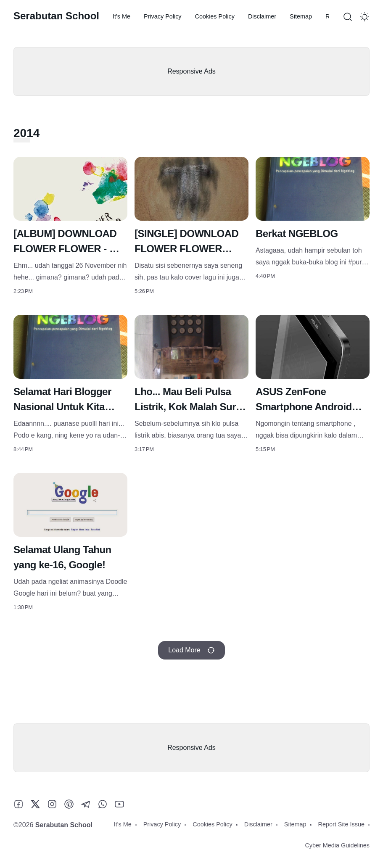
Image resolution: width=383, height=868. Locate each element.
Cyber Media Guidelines (337, 845)
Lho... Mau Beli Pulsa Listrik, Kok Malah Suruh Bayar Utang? (191, 407)
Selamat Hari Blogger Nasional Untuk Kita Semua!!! (62, 407)
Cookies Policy (215, 16)
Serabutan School (56, 16)
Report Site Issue (341, 824)
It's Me (122, 16)
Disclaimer (262, 16)
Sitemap (301, 16)
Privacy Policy (163, 16)
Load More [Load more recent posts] (191, 650)
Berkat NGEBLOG (297, 233)
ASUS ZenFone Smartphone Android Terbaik (304, 407)
